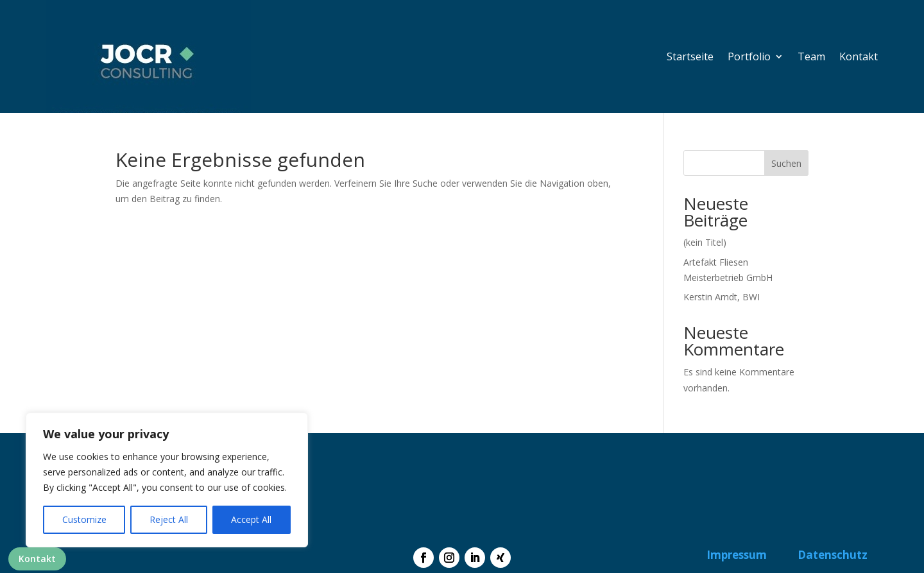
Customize (84, 519)
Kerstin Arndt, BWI (722, 297)
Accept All (251, 519)
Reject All (169, 519)
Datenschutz (833, 555)
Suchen (786, 163)
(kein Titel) (705, 242)
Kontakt (37, 559)
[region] (167, 480)
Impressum (737, 555)
